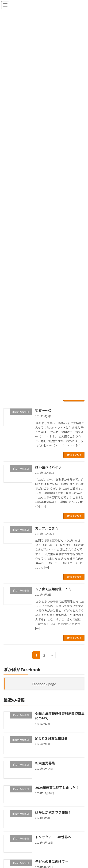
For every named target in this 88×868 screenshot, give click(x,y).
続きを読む (74, 455)
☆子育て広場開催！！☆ (53, 589)
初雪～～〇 (43, 410)
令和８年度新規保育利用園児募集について (60, 716)
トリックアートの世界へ (53, 837)
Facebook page (44, 684)
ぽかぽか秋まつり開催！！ (55, 812)
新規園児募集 (45, 763)
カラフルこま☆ (47, 528)
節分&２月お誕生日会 (51, 738)
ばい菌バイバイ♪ (48, 467)
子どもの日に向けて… (52, 861)
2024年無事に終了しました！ (57, 788)
